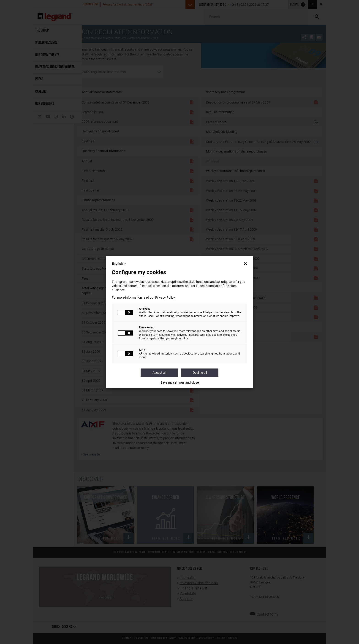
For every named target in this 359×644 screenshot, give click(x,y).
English (119, 264)
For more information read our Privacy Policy (143, 297)
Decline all (200, 373)
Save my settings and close (180, 382)
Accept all (159, 373)
